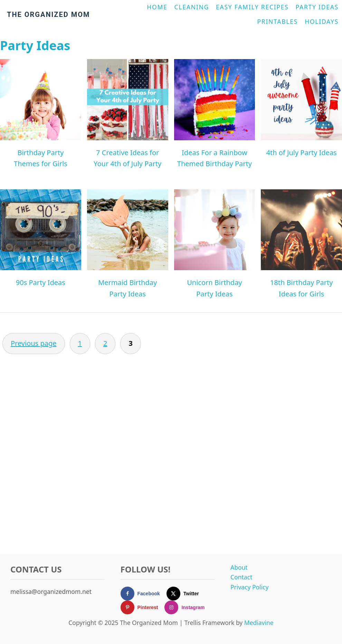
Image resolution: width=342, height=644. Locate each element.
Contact (241, 577)
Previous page (34, 343)
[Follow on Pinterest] (143, 607)
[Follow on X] (186, 594)
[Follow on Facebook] (144, 594)
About (239, 567)
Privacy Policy (249, 587)
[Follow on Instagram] (188, 607)
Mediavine (259, 623)
